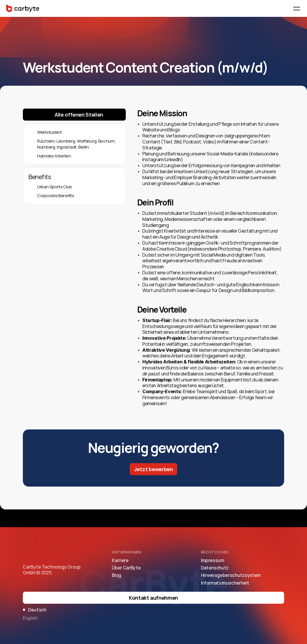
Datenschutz (215, 568)
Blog (116, 575)
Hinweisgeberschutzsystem (231, 575)
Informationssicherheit (225, 583)
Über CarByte (126, 568)
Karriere (120, 560)
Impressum (213, 560)
